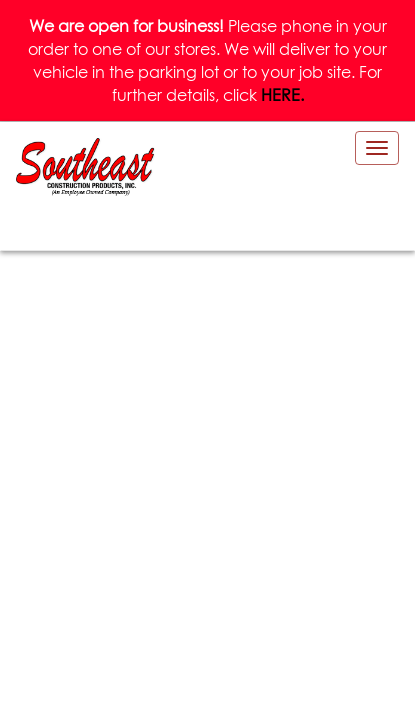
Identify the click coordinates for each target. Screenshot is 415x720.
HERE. (282, 95)
